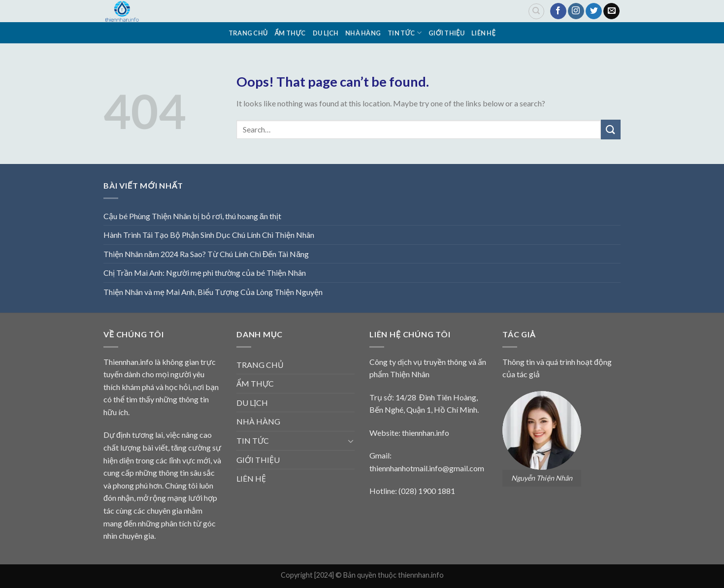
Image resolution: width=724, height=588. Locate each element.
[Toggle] (351, 441)
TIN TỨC (405, 33)
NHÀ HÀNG (363, 33)
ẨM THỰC (290, 33)
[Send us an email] (611, 11)
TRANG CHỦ (248, 33)
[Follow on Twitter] (594, 11)
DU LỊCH (326, 33)
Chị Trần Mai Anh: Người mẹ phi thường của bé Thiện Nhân (205, 273)
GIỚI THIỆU (446, 33)
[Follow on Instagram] (576, 11)
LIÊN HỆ (483, 33)
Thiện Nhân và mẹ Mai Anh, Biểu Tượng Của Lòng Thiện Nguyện (213, 292)
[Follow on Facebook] (558, 11)
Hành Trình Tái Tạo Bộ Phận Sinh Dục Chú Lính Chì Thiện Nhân (209, 235)
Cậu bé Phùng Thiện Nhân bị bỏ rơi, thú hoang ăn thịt (192, 216)
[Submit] (611, 129)
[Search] (536, 11)
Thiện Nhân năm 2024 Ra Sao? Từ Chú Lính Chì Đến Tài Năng (206, 254)
